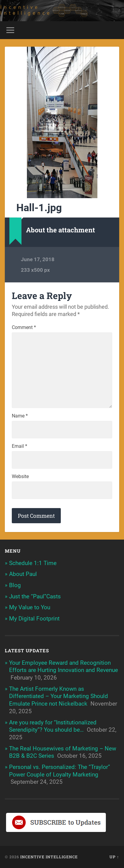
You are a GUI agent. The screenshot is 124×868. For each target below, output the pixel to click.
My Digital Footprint (34, 619)
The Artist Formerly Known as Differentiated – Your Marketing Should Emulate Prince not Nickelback (59, 696)
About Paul (23, 574)
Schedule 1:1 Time (33, 563)
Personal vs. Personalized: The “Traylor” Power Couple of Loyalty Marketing (60, 771)
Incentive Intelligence (49, 857)
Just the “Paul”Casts (35, 596)
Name (20, 416)
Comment (24, 328)
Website (20, 477)
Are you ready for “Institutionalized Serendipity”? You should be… (53, 726)
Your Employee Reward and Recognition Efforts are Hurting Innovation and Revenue (64, 667)
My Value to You (30, 607)
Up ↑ (114, 857)
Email (20, 446)
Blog (15, 585)
